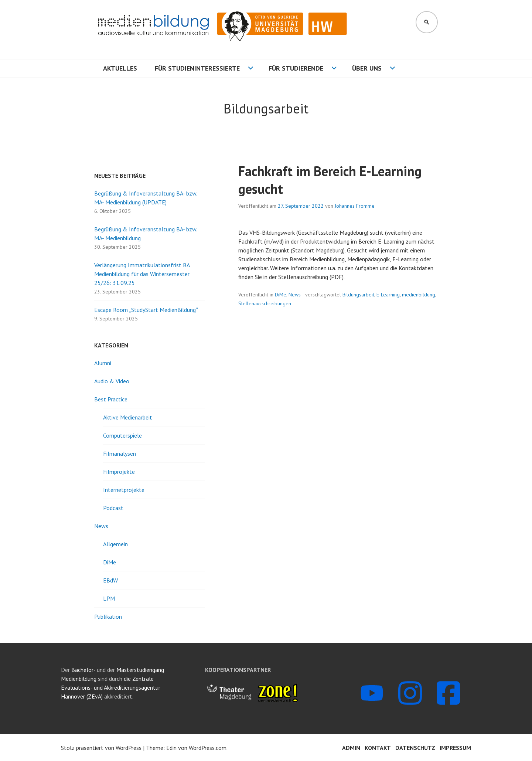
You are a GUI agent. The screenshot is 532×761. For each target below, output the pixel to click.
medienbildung (419, 295)
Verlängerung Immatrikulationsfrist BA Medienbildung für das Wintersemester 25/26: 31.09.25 (142, 274)
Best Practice (111, 399)
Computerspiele (122, 435)
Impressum (455, 748)
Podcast (113, 508)
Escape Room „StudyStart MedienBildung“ (146, 310)
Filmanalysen (120, 453)
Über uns (367, 68)
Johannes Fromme (355, 206)
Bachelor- (83, 670)
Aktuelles (120, 68)
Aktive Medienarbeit (128, 417)
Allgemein (115, 544)
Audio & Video (112, 381)
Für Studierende (296, 68)
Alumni (103, 363)
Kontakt (378, 748)
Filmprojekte (119, 472)
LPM (109, 598)
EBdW (110, 580)
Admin (351, 748)
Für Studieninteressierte (197, 68)
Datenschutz (415, 748)
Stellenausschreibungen (265, 303)
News (295, 295)
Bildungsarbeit (358, 295)
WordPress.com (208, 748)
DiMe (281, 295)
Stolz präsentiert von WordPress (101, 748)
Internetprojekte (124, 490)
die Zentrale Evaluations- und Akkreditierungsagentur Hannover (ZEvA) (111, 687)
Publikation (108, 616)
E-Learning (388, 295)
